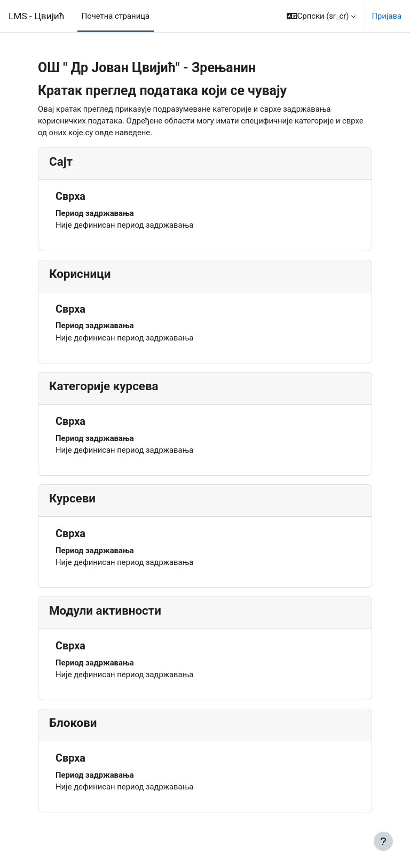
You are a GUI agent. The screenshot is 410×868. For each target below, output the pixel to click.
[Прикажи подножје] (383, 841)
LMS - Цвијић (37, 16)
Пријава (387, 16)
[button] (321, 16)
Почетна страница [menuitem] (116, 16)
